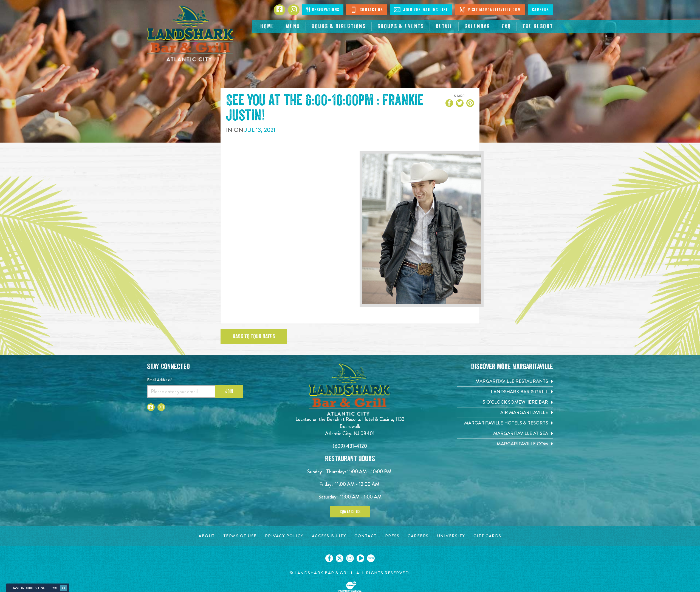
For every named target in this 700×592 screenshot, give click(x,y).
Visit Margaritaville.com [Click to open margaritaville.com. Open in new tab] (490, 10)
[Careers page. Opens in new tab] (418, 536)
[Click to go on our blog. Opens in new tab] (371, 558)
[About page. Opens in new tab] (207, 536)
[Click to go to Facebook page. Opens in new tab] (280, 10)
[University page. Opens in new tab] (451, 536)
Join (229, 391)
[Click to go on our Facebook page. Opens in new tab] (329, 558)
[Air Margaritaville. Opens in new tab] (505, 413)
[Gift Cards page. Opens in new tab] (487, 536)
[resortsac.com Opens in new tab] (538, 26)
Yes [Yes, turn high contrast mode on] (54, 588)
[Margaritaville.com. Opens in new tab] (505, 444)
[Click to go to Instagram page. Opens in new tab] (294, 10)
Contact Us (350, 512)
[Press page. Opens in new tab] (392, 536)
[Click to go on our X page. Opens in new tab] (340, 558)
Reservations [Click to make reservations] (323, 10)
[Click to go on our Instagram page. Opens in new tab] (350, 558)
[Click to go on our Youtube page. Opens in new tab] (360, 558)
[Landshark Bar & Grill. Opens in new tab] (505, 392)
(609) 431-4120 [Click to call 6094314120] (350, 446)
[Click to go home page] (191, 33)
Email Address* (160, 380)
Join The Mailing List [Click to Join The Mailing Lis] (421, 10)
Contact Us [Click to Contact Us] (367, 10)
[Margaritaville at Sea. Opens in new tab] (505, 433)
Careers (540, 10)
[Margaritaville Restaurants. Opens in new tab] (505, 381)
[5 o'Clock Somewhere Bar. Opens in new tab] (505, 402)
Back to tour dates (254, 336)
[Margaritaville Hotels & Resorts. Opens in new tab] (505, 423)
